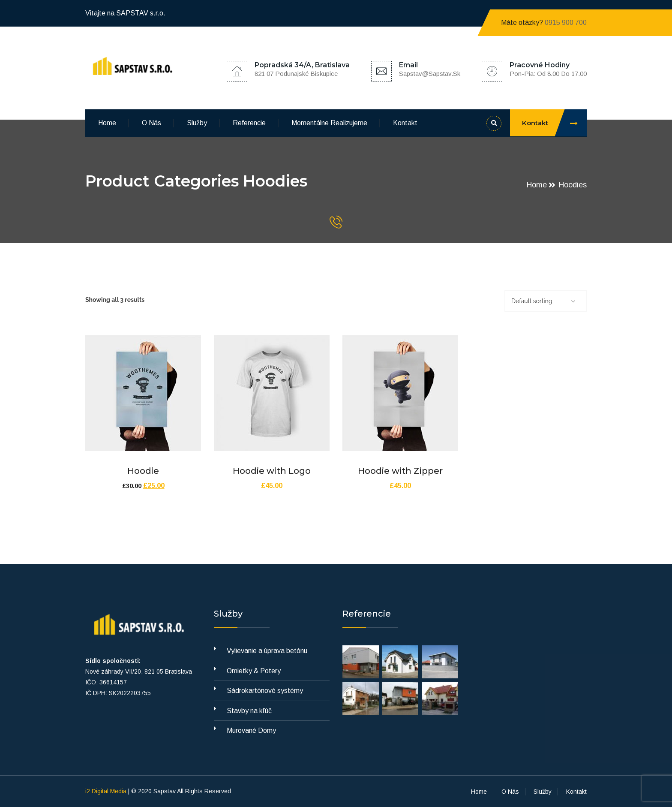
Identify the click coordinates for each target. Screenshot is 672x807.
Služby (197, 123)
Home (107, 123)
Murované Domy (251, 730)
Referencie (249, 123)
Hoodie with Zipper (400, 471)
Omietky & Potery (254, 671)
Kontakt (405, 123)
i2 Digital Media (107, 791)
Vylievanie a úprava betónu (267, 651)
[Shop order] (546, 301)
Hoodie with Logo (272, 471)
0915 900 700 (566, 23)
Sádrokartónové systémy (265, 691)
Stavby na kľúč (249, 711)
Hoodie (143, 471)
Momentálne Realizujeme (329, 123)
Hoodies (573, 185)
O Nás (151, 123)
